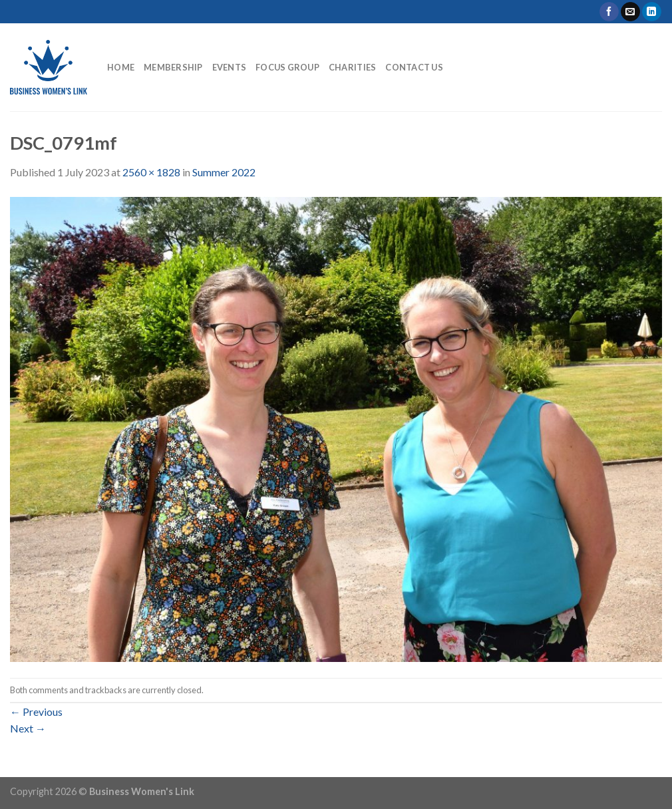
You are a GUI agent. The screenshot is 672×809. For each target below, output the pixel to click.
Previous (36, 712)
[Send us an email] (630, 12)
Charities (352, 67)
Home (121, 67)
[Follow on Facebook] (609, 12)
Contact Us (414, 67)
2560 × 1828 (151, 172)
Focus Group (287, 67)
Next (28, 728)
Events (230, 67)
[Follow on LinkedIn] (652, 12)
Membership (173, 67)
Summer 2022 (224, 172)
